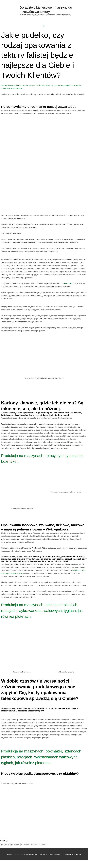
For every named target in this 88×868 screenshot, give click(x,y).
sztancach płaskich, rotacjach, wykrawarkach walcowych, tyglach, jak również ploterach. (43, 612)
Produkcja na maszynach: (27, 606)
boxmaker (63, 753)
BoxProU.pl (68, 285)
